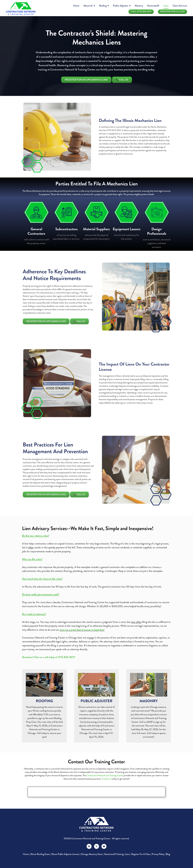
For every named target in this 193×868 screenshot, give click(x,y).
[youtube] (104, 846)
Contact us (107, 779)
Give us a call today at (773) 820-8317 (54, 657)
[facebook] (89, 846)
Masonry (139, 6)
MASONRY (149, 701)
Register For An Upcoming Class (86, 80)
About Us (89, 6)
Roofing (104, 6)
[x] (96, 846)
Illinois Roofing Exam (40, 854)
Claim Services (180, 6)
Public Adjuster (122, 6)
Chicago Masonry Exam (92, 854)
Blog (168, 854)
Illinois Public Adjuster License (65, 854)
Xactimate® (153, 6)
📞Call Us (122, 80)
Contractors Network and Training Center (105, 775)
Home (76, 6)
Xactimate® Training (114, 854)
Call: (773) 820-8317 (141, 12)
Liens (166, 6)
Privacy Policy (158, 854)
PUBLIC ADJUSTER (96, 701)
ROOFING (44, 701)
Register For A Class (172, 12)
